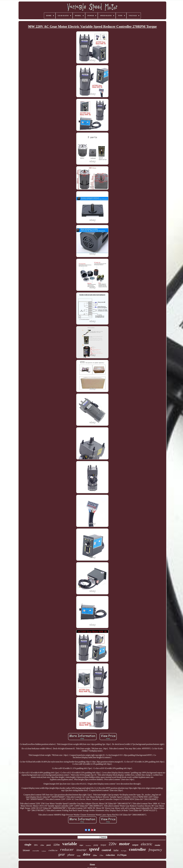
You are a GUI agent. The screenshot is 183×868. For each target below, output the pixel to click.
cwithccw (53, 850)
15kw (101, 855)
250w (42, 845)
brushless (88, 845)
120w (57, 845)
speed (94, 849)
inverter (81, 850)
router (158, 845)
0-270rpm (122, 855)
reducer (67, 850)
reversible (36, 851)
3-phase (44, 851)
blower (26, 850)
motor (124, 844)
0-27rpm (124, 851)
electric (147, 844)
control (106, 850)
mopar (103, 845)
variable (70, 844)
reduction (110, 855)
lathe (116, 850)
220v (113, 844)
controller (137, 849)
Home (92, 864)
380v (36, 845)
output (135, 845)
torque (79, 856)
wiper (81, 845)
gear (62, 854)
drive (87, 854)
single (28, 844)
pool (49, 845)
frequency (155, 850)
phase (71, 855)
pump (96, 845)
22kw (95, 855)
